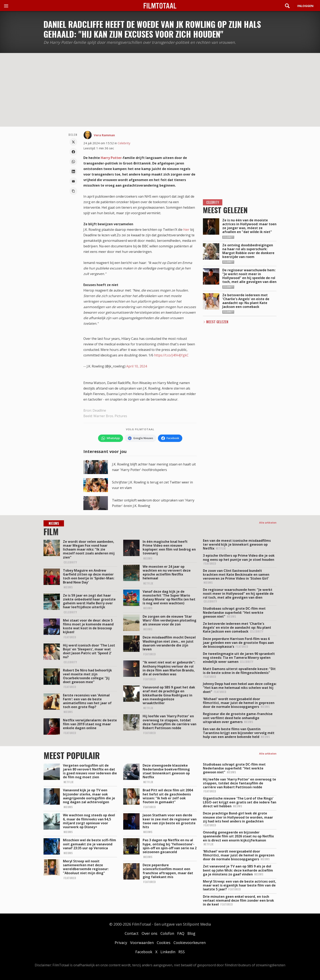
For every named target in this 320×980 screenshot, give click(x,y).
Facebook (144, 952)
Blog (191, 933)
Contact (132, 933)
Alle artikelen (268, 523)
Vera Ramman (104, 135)
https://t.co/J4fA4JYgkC (171, 355)
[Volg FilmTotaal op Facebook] (170, 438)
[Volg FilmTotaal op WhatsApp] (111, 438)
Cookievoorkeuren (190, 943)
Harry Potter (111, 158)
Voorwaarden (142, 943)
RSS (182, 952)
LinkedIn (168, 952)
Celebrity (124, 143)
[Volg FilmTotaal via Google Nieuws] (140, 438)
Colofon (167, 933)
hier (186, 230)
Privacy (121, 943)
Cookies (164, 943)
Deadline (99, 410)
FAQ (181, 933)
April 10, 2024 (137, 366)
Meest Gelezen (217, 322)
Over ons (149, 933)
